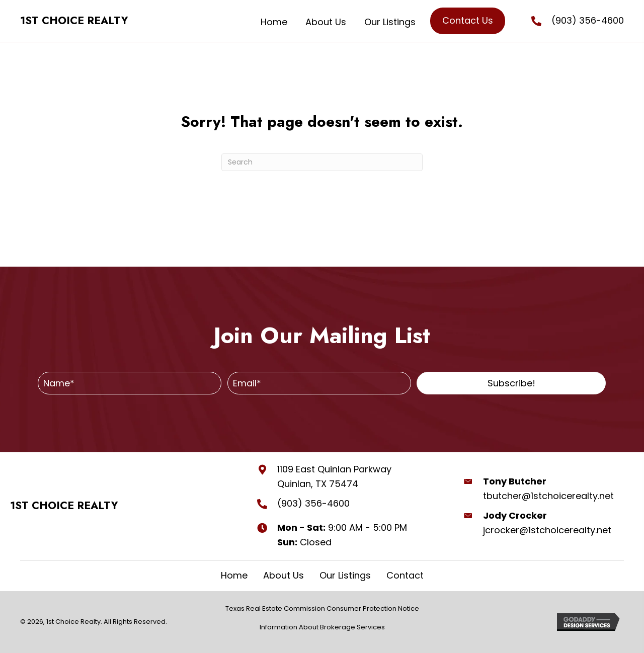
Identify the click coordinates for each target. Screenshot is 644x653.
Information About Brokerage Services (322, 627)
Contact (405, 576)
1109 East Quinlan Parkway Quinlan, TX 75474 (334, 476)
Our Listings (345, 576)
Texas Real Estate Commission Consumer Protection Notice (322, 608)
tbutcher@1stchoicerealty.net (548, 496)
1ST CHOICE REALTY (74, 21)
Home (234, 576)
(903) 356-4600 (588, 20)
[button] (511, 383)
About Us (284, 576)
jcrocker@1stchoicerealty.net (547, 530)
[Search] (322, 162)
